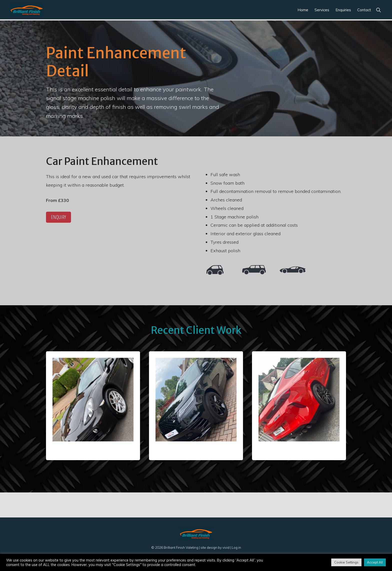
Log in (236, 547)
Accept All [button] (375, 562)
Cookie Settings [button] (346, 562)
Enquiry (58, 217)
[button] (378, 10)
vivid (226, 547)
